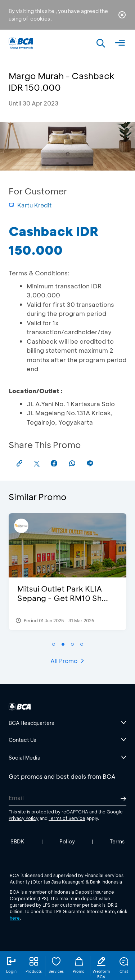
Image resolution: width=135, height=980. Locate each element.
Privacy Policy (24, 818)
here (15, 918)
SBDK (17, 841)
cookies (40, 19)
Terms (117, 841)
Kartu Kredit (30, 205)
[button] (54, 644)
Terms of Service (67, 818)
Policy (67, 841)
